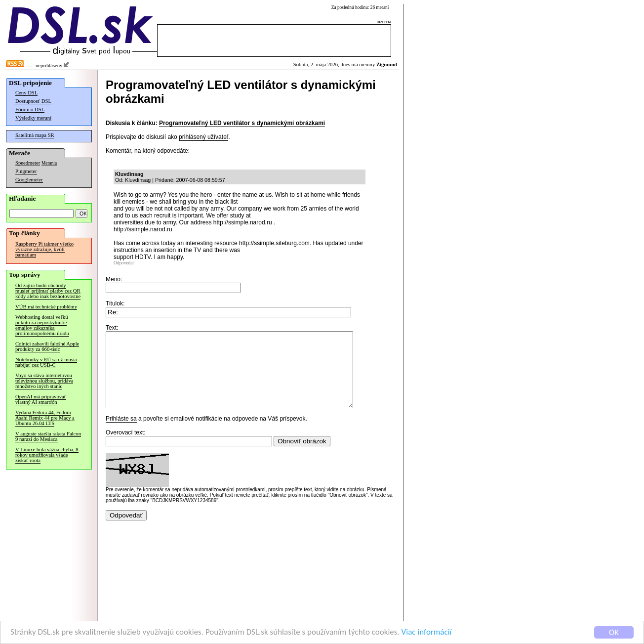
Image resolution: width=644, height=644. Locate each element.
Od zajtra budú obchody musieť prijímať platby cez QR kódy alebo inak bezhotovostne (48, 291)
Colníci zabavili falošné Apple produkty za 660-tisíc (47, 346)
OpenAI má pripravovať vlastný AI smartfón (41, 399)
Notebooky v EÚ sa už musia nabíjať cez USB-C (46, 362)
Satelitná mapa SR (35, 135)
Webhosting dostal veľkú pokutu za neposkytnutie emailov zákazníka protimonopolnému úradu (42, 325)
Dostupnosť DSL (33, 101)
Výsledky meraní (33, 118)
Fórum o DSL (30, 109)
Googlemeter (29, 180)
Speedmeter (28, 163)
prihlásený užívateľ (203, 137)
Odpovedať (124, 263)
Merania (49, 163)
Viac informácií (427, 633)
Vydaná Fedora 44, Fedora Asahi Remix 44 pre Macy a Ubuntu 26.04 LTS (45, 418)
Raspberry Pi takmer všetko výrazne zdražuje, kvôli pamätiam (44, 249)
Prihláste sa (121, 433)
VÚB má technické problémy (46, 307)
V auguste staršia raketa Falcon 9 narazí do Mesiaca (48, 436)
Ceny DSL (26, 93)
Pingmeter (26, 171)
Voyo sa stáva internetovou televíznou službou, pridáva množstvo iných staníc (44, 381)
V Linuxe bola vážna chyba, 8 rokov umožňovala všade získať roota (47, 455)
